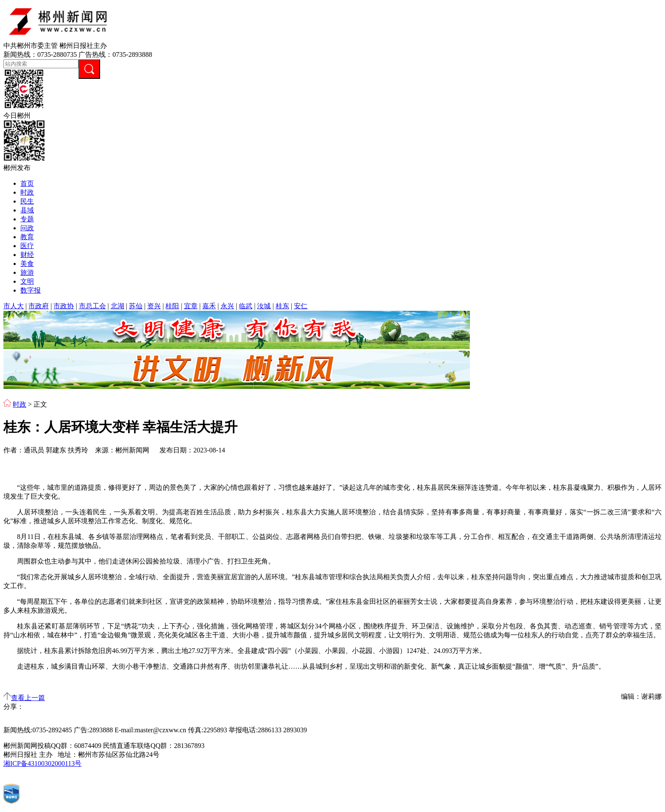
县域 (27, 210)
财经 (27, 255)
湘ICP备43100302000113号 (42, 763)
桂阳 (172, 306)
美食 (27, 264)
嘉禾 (209, 306)
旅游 (27, 272)
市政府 (39, 306)
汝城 (264, 306)
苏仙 (136, 306)
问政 (27, 228)
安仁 (301, 306)
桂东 (282, 306)
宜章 (191, 306)
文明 (27, 281)
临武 (246, 306)
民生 (27, 201)
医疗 (27, 246)
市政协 (64, 306)
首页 (27, 183)
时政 (27, 192)
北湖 (117, 306)
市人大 (14, 306)
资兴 (154, 306)
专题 (27, 219)
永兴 (227, 306)
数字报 (31, 290)
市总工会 (92, 306)
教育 (27, 237)
